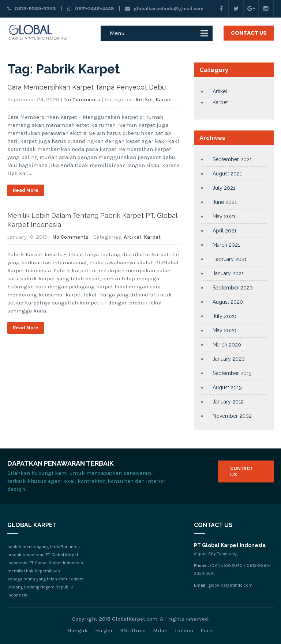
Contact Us (249, 33)
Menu (117, 33)
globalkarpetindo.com (231, 585)
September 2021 (232, 159)
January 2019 (228, 402)
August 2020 (228, 302)
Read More (26, 190)
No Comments (82, 99)
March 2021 (226, 245)
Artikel (144, 99)
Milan (160, 630)
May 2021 (224, 216)
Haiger (104, 630)
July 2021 (224, 188)
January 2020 (229, 359)
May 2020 (224, 330)
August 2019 (227, 387)
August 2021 (227, 174)
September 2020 (233, 288)
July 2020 (224, 316)
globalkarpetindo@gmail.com (164, 9)
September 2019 (232, 373)
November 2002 (232, 416)
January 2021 (228, 273)
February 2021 (230, 259)
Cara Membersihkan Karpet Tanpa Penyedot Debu (87, 87)
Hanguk (78, 630)
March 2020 (227, 345)
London (184, 630)
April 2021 (224, 231)
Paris (207, 630)
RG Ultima (133, 630)
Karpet (164, 99)
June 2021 (225, 202)
